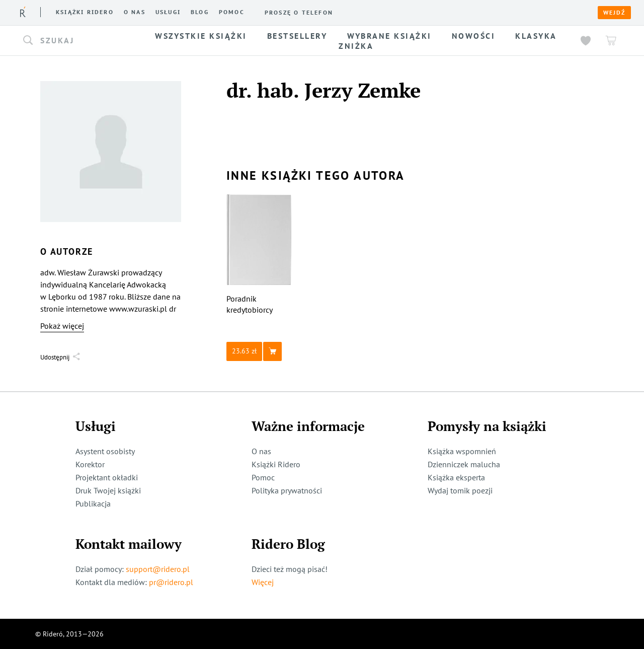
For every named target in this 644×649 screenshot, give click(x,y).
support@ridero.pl (158, 569)
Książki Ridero (276, 464)
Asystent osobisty (105, 451)
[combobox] (79, 41)
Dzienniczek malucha (464, 464)
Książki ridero (85, 12)
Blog (200, 12)
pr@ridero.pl (171, 582)
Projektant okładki (107, 477)
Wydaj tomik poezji (460, 490)
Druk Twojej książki (108, 490)
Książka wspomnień (462, 451)
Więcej (263, 582)
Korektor (90, 464)
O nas (135, 12)
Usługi (168, 12)
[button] (79, 41)
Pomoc (232, 12)
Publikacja (93, 503)
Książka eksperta (456, 477)
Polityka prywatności (287, 490)
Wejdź (614, 13)
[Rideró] (23, 12)
